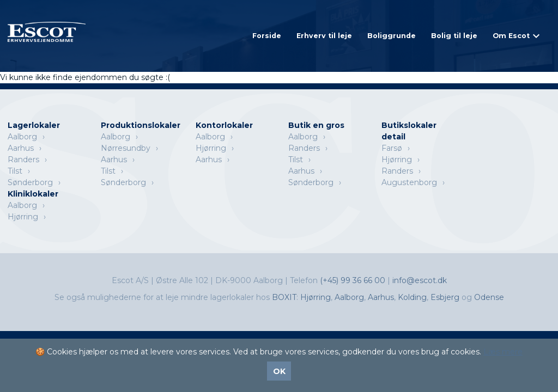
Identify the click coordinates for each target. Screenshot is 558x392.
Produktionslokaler (141, 125)
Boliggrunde (392, 36)
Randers (23, 160)
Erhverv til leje (324, 36)
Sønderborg (30, 182)
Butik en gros (316, 125)
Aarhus (21, 148)
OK (279, 371)
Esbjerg (445, 297)
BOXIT (284, 297)
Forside (267, 36)
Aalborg (22, 137)
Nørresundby (126, 148)
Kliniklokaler (33, 194)
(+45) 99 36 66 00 (354, 280)
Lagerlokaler (34, 125)
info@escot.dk (420, 280)
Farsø (392, 148)
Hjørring (211, 148)
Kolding (412, 297)
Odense (489, 297)
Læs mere (503, 352)
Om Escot (511, 36)
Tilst (15, 171)
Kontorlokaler (224, 125)
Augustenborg (409, 182)
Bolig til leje (454, 36)
